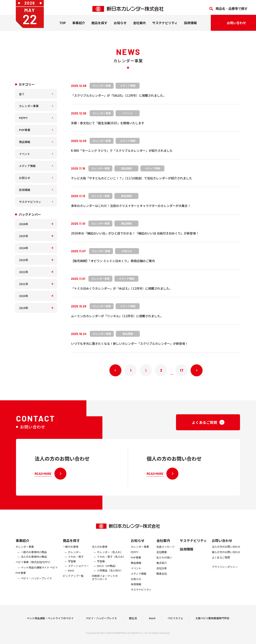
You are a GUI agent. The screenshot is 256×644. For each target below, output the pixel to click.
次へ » (197, 370)
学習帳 (72, 565)
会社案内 (139, 26)
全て (22, 94)
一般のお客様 (71, 550)
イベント (25, 154)
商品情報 (25, 142)
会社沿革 (162, 572)
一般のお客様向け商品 (34, 556)
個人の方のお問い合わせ (226, 556)
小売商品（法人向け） (110, 574)
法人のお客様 (100, 550)
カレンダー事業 (29, 106)
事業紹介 (79, 26)
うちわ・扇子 (76, 560)
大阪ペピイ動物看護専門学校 (212, 620)
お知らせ (120, 26)
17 (181, 370)
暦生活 (133, 620)
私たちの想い (164, 561)
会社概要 (162, 556)
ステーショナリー (78, 570)
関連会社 (162, 577)
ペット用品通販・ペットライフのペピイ (50, 620)
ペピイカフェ (175, 620)
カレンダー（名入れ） (110, 556)
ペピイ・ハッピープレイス (36, 582)
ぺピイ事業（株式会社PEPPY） (34, 566)
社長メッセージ (165, 550)
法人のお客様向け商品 (34, 560)
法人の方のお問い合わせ (226, 550)
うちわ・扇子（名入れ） (111, 560)
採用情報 (190, 26)
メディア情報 (27, 166)
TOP (63, 26)
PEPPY (23, 118)
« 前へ (115, 370)
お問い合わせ (222, 544)
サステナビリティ (165, 26)
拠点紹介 (162, 567)
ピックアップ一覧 (73, 580)
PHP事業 (25, 130)
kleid (71, 574)
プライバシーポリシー (225, 571)
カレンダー (74, 556)
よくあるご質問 (221, 561)
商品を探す (71, 544)
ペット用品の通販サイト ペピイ (39, 571)
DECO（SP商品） (107, 570)
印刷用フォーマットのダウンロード (105, 581)
